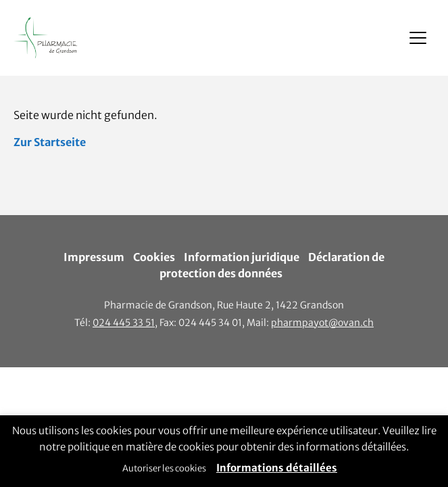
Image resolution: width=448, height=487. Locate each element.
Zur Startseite (50, 142)
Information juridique (242, 257)
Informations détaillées (277, 468)
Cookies (154, 257)
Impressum (94, 257)
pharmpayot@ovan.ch (322, 323)
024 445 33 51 (124, 323)
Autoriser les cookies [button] (164, 468)
